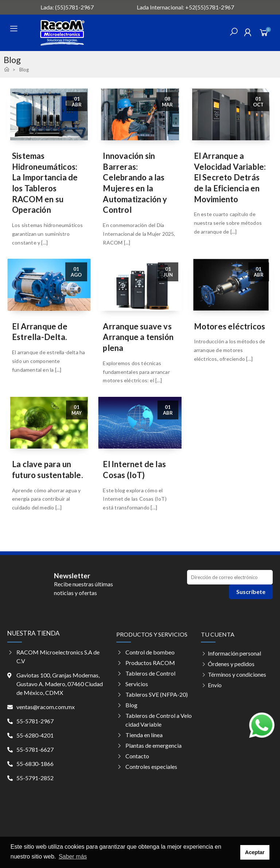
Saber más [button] (73, 857)
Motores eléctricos (230, 326)
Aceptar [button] (255, 852)
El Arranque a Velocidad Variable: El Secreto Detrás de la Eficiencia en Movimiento (230, 177)
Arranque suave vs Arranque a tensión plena (138, 337)
